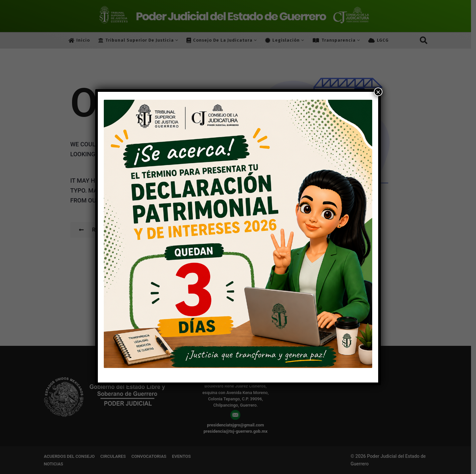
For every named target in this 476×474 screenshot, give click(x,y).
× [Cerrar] (378, 92)
